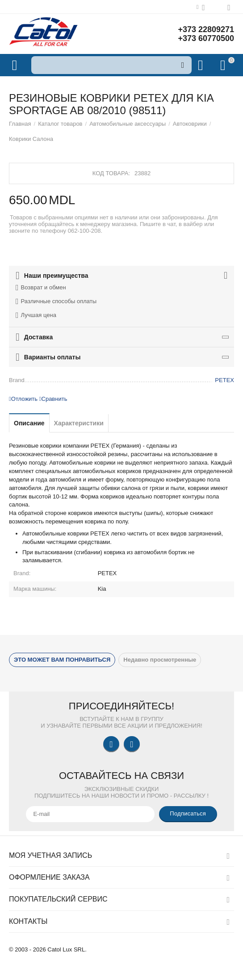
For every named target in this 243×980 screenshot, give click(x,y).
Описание (29, 423)
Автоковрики (190, 124)
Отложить (23, 399)
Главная (20, 124)
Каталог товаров (60, 124)
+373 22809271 (206, 29)
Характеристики (79, 423)
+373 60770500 (206, 38)
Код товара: (111, 173)
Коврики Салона (31, 139)
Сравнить (53, 399)
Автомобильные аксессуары (128, 124)
